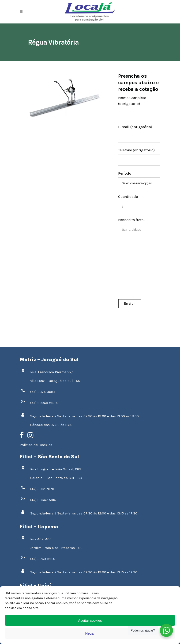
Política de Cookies (36, 445)
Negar (90, 633)
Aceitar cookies (90, 620)
